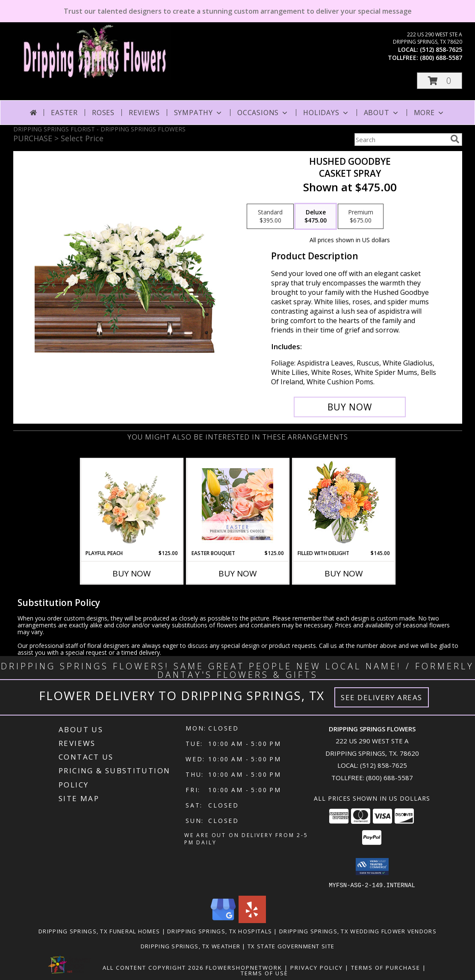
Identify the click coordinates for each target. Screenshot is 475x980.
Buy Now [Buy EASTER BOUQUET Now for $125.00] (238, 573)
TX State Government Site (291, 946)
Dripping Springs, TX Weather (190, 946)
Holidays (326, 113)
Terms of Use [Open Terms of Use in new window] (264, 973)
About (382, 113)
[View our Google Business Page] (223, 920)
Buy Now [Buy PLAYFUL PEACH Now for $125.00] (132, 573)
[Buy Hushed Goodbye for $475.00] (350, 407)
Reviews (144, 113)
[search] (455, 139)
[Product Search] (401, 140)
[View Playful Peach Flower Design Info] (131, 504)
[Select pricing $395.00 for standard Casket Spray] (270, 217)
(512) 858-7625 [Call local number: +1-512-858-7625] (441, 49)
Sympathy (199, 113)
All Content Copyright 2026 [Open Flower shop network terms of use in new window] (153, 967)
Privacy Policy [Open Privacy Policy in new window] (317, 967)
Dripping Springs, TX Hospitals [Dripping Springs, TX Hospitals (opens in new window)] (220, 931)
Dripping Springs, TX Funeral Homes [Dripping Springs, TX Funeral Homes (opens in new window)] (99, 931)
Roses (103, 113)
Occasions (263, 113)
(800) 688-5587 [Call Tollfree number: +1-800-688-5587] (389, 778)
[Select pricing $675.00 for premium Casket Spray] (361, 217)
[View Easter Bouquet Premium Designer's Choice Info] (237, 504)
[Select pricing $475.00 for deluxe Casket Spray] (316, 217)
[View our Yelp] (252, 920)
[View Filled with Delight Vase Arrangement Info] (344, 504)
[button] (440, 81)
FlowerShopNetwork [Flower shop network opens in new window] (244, 967)
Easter (64, 113)
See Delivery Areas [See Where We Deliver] (382, 697)
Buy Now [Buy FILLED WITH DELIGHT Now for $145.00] (344, 573)
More (429, 113)
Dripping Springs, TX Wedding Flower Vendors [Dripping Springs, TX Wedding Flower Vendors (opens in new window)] (358, 931)
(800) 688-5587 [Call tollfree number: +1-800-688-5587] (441, 58)
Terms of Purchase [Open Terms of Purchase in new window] (386, 967)
